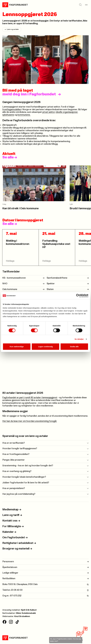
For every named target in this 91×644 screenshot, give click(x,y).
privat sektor (49, 112)
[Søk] (80, 5)
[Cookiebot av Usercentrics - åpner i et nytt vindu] (78, 296)
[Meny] (86, 5)
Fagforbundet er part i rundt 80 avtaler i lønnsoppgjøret (30, 398)
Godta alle (74, 347)
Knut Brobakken (22, 616)
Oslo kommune (10, 289)
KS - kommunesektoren (14, 278)
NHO (5, 284)
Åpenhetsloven (45, 567)
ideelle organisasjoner (67, 112)
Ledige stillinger (45, 573)
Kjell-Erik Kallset (29, 610)
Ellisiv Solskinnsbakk (26, 613)
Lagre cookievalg (46, 347)
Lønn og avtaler (12, 30)
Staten (50, 289)
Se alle (10, 157)
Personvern (45, 562)
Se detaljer (79, 339)
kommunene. (24, 115)
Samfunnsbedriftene (57, 278)
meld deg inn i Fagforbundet (29, 94)
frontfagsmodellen (12, 110)
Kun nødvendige (17, 347)
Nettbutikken (45, 579)
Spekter (51, 284)
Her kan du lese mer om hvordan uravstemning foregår (30, 421)
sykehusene (8, 115)
